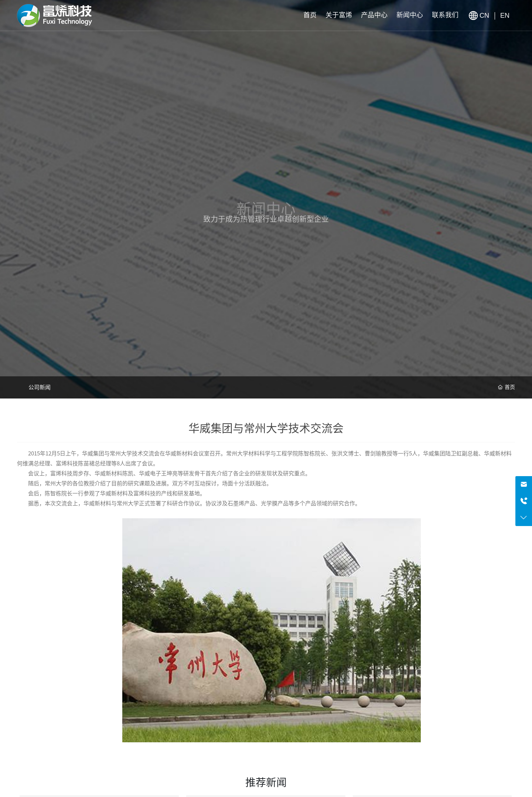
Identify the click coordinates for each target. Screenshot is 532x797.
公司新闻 (40, 387)
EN (505, 16)
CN (485, 16)
